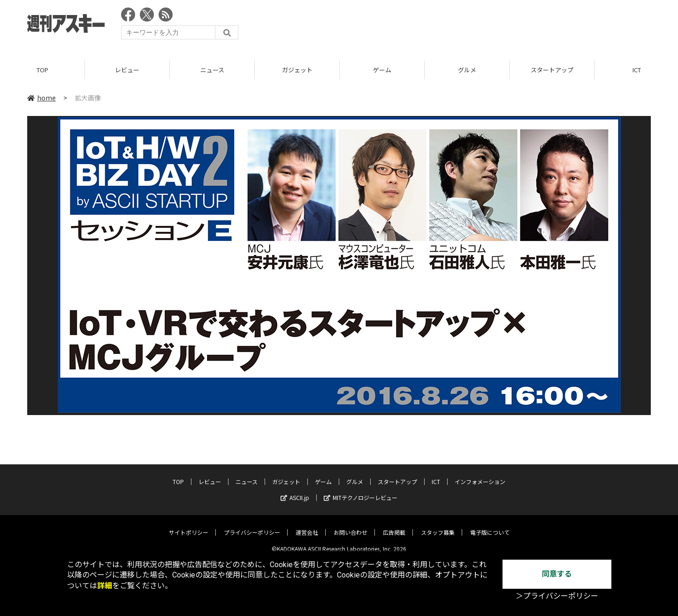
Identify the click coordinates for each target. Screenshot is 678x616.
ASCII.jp (295, 491)
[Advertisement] (480, 26)
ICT (436, 475)
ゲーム (382, 70)
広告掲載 (394, 526)
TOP (42, 70)
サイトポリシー (189, 526)
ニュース (212, 70)
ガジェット (297, 70)
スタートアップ (552, 70)
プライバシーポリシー (252, 526)
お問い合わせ (350, 526)
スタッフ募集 (438, 526)
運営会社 (307, 526)
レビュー (127, 70)
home (42, 98)
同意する (557, 574)
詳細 (105, 586)
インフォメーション (480, 475)
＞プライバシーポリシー (557, 596)
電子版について (490, 526)
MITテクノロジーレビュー (361, 491)
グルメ (467, 70)
